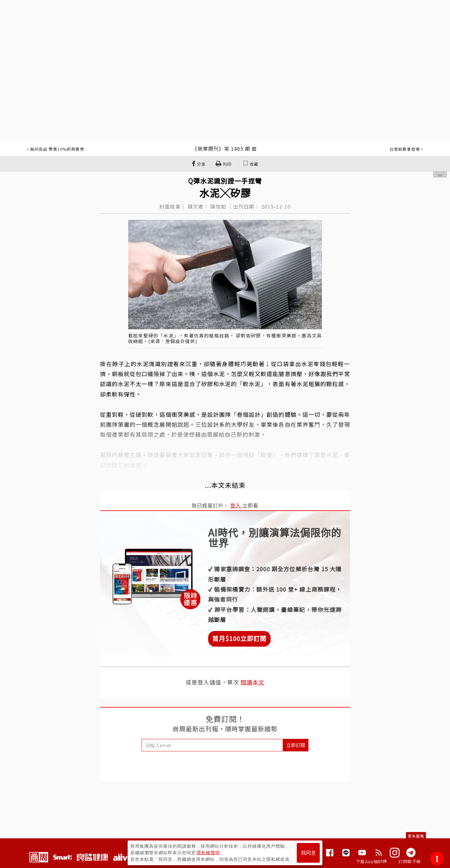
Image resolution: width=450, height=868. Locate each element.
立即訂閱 (296, 745)
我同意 (308, 853)
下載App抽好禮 (371, 861)
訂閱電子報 (410, 861)
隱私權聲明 (208, 853)
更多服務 (416, 836)
